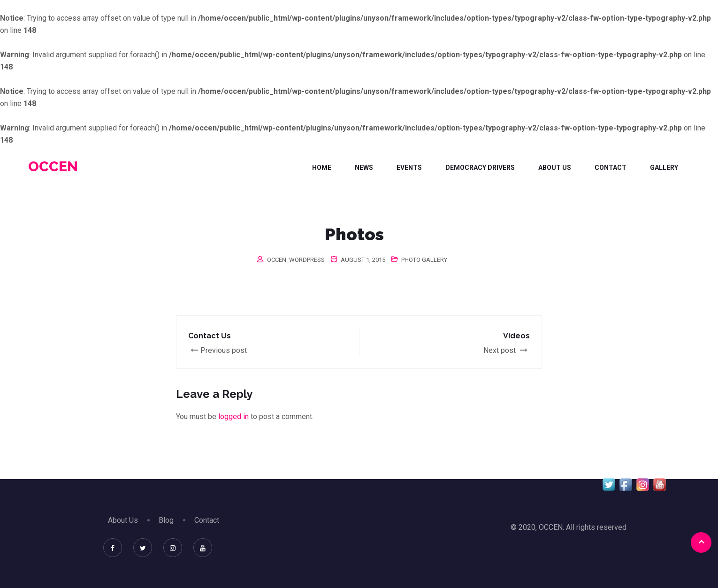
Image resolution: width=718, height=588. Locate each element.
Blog (166, 520)
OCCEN (53, 166)
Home (322, 168)
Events (409, 168)
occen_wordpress (296, 260)
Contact (611, 168)
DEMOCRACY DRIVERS (480, 168)
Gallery (664, 168)
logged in (233, 416)
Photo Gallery (424, 260)
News (364, 168)
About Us (555, 168)
